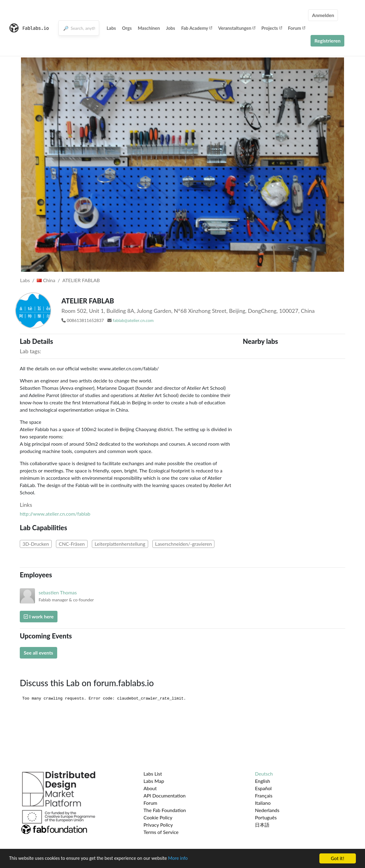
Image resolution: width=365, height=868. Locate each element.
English (262, 781)
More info (187, 859)
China (46, 280)
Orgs (127, 28)
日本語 (262, 825)
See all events (38, 653)
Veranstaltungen (237, 28)
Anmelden (323, 15)
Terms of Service (161, 832)
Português (266, 817)
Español (263, 788)
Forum (297, 28)
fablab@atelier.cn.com (133, 320)
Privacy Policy (158, 825)
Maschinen (149, 28)
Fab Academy (197, 28)
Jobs (171, 28)
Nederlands (267, 810)
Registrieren (328, 41)
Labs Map (154, 781)
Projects (271, 28)
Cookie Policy (158, 817)
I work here (39, 616)
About (150, 788)
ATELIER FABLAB (81, 280)
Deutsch (264, 774)
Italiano (263, 803)
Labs (111, 28)
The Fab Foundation (165, 810)
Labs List (153, 774)
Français (264, 795)
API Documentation (165, 795)
